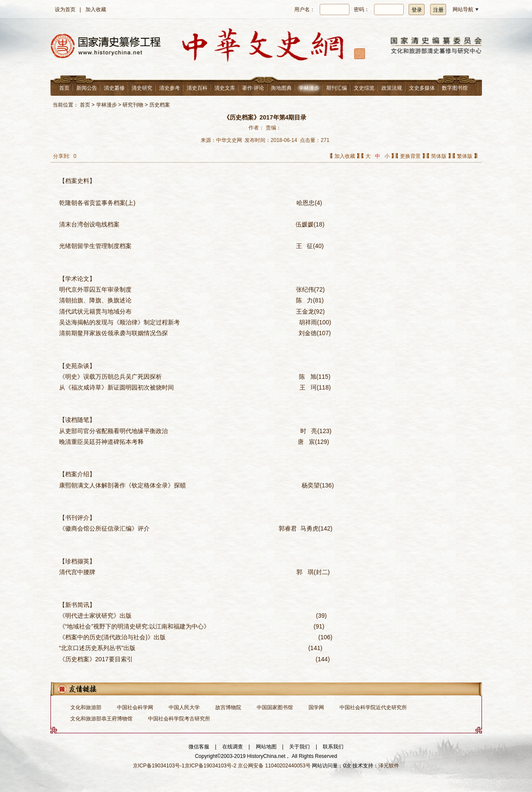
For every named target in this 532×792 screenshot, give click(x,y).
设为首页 (65, 9)
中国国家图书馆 (275, 707)
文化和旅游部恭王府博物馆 (101, 719)
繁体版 (465, 156)
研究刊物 (133, 105)
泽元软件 (389, 766)
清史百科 (197, 88)
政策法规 (392, 88)
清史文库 (225, 88)
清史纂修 (114, 88)
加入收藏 (96, 9)
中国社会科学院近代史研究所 (373, 707)
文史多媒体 (422, 88)
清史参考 (170, 88)
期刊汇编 (337, 88)
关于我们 (299, 747)
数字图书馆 (455, 88)
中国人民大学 (184, 707)
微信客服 (199, 747)
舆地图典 (281, 88)
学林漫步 (309, 88)
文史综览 (364, 88)
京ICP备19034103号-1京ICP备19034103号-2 (185, 766)
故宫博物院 (228, 707)
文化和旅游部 (86, 707)
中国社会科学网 (135, 707)
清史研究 (142, 88)
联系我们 (333, 747)
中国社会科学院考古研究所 (179, 719)
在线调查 (233, 747)
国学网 (316, 707)
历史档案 (160, 105)
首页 (64, 88)
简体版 (439, 156)
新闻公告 (87, 88)
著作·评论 (253, 88)
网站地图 (266, 747)
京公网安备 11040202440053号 (274, 766)
